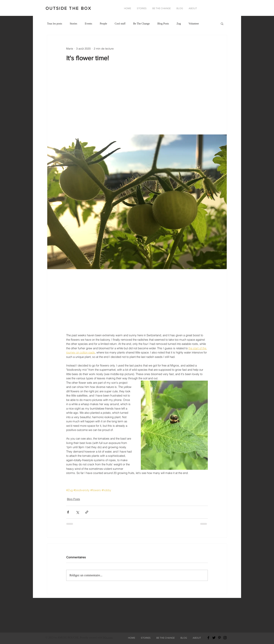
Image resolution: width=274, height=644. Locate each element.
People (103, 24)
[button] (193, 8)
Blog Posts (163, 24)
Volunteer (194, 24)
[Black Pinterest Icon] (219, 638)
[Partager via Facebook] (68, 512)
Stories (73, 24)
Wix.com (108, 638)
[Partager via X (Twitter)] (77, 512)
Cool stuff (120, 24)
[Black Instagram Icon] (225, 638)
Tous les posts (55, 24)
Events (88, 24)
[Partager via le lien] (87, 512)
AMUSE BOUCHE (68, 638)
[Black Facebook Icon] (208, 638)
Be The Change (141, 24)
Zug (179, 24)
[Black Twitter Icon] (214, 638)
